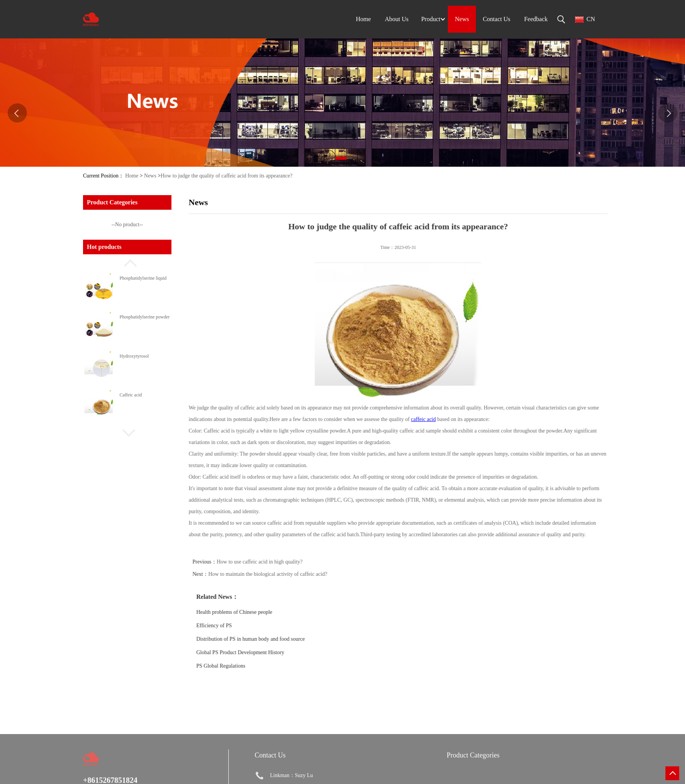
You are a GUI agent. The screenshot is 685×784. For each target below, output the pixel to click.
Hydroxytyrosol (134, 356)
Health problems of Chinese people (254, 612)
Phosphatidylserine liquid (143, 278)
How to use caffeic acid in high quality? (279, 562)
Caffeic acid (131, 395)
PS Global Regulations (241, 666)
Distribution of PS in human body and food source (270, 639)
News (150, 176)
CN (585, 19)
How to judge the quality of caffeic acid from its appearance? (227, 176)
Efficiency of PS (234, 626)
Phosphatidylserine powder (145, 317)
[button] (127, 262)
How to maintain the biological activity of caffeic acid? (287, 574)
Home (132, 176)
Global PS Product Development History (260, 652)
